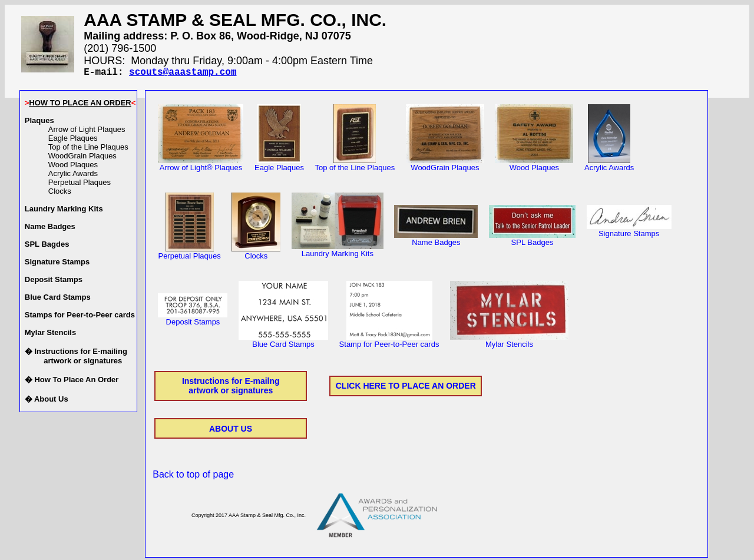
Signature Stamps (629, 232)
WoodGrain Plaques (82, 158)
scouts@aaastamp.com (183, 74)
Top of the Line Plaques (88, 149)
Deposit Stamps (193, 321)
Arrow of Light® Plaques (201, 166)
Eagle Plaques (73, 140)
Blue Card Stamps (283, 343)
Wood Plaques (73, 167)
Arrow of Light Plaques (87, 132)
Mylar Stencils (509, 343)
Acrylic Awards (73, 176)
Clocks (60, 193)
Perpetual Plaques (80, 185)
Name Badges (436, 241)
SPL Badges (532, 241)
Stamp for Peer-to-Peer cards (389, 343)
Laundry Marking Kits (338, 252)
